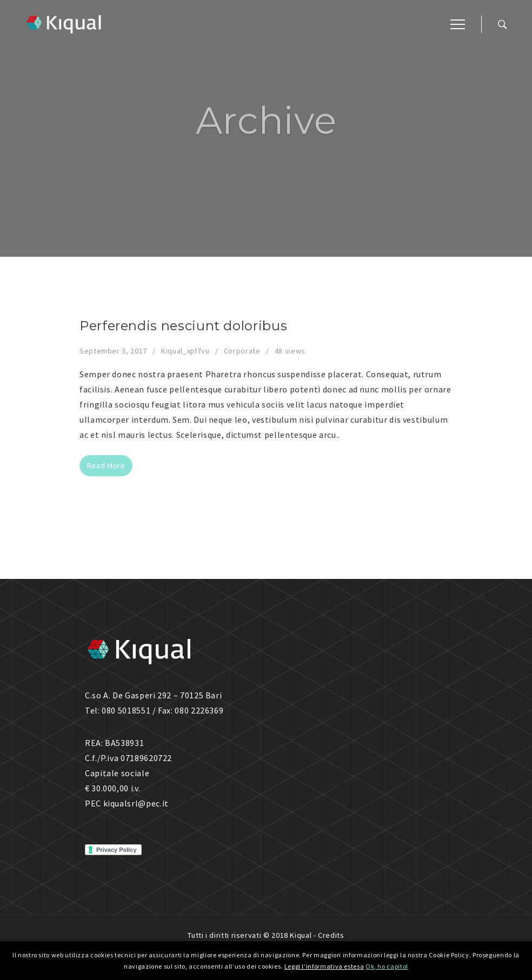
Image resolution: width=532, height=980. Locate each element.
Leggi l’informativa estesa (324, 966)
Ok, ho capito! (387, 966)
